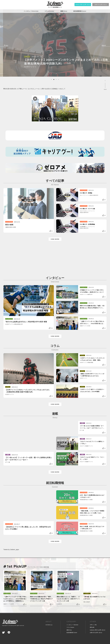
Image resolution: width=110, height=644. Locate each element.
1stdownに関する (98, 630)
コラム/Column (49, 11)
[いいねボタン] (50, 231)
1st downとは (49, 625)
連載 (69, 630)
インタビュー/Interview (31, 11)
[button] (52, 79)
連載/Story (64, 11)
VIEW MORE (55, 239)
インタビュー (72, 625)
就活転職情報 (72, 633)
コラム (70, 627)
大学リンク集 (93, 625)
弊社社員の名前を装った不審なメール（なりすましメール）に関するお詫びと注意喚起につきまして (34, 89)
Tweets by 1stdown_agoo (11, 550)
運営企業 (92, 627)
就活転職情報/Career (80, 11)
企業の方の (96, 633)
